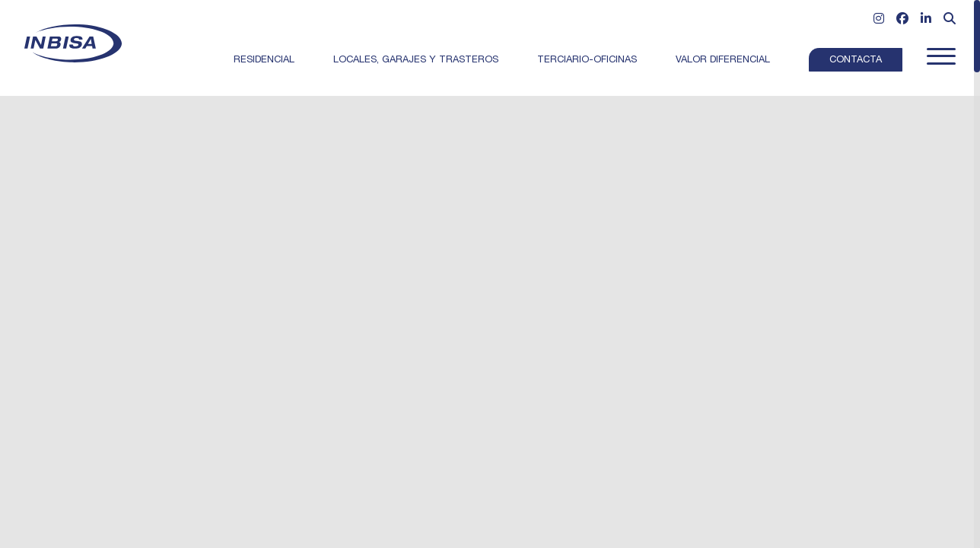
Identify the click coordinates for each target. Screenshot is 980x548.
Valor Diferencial (723, 61)
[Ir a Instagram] (879, 21)
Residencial (264, 61)
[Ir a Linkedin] (926, 21)
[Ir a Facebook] (902, 21)
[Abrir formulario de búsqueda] (950, 21)
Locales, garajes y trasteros (416, 61)
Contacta (856, 61)
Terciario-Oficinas (587, 61)
